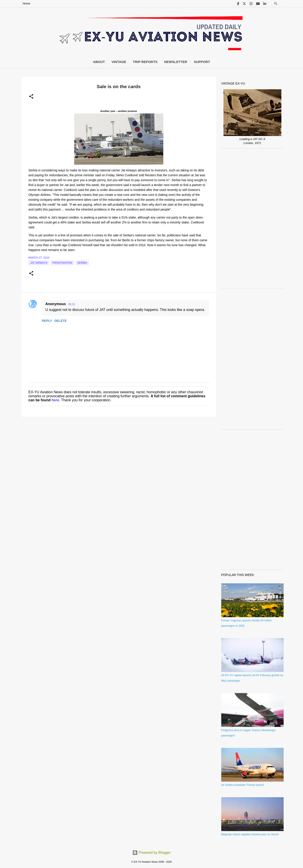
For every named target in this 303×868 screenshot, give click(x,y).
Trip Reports (145, 62)
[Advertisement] (252, 219)
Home (27, 4)
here (55, 400)
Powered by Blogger (152, 853)
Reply (47, 321)
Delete (60, 321)
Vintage (119, 62)
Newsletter (176, 62)
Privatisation (62, 263)
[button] (31, 97)
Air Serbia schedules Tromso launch (243, 785)
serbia (82, 263)
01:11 (72, 304)
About (99, 62)
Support (202, 62)
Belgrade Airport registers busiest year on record (250, 834)
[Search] (276, 4)
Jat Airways (39, 263)
